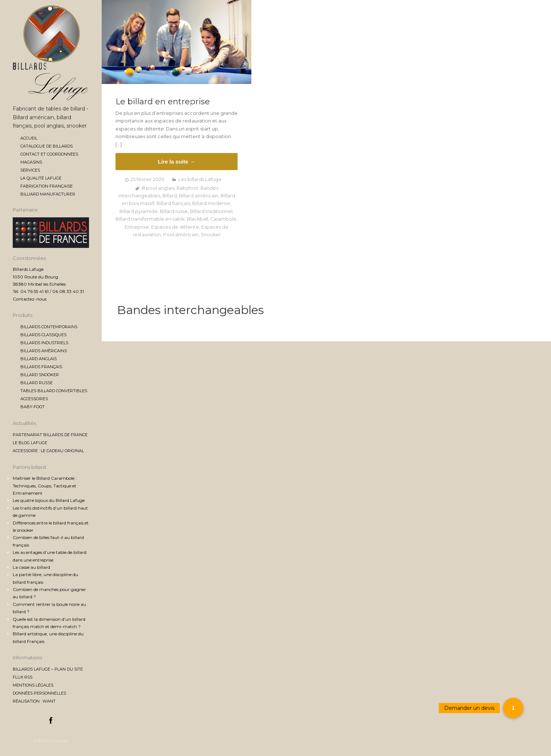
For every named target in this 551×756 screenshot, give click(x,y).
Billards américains (44, 351)
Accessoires (34, 399)
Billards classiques (43, 335)
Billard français (173, 203)
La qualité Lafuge (41, 178)
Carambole (223, 219)
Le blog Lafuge (30, 443)
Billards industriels (44, 343)
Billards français (41, 367)
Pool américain (181, 235)
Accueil (29, 138)
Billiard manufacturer (48, 194)
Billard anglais (39, 359)
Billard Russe (37, 383)
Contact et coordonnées (49, 154)
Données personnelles (39, 693)
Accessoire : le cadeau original (48, 451)
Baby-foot (33, 407)
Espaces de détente (175, 227)
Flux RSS (23, 677)
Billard (170, 196)
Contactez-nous (30, 299)
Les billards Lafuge (200, 179)
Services (30, 170)
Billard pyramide (139, 211)
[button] (513, 708)
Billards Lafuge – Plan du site (48, 669)
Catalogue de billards (46, 146)
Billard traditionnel (211, 211)
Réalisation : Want (34, 701)
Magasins (31, 162)
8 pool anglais (158, 188)
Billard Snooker (40, 375)
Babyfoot (187, 188)
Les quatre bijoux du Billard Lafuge (49, 500)
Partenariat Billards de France (50, 435)
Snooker (211, 235)
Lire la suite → (177, 162)
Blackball (198, 219)
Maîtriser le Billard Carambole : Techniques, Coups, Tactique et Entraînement (45, 486)
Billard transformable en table (150, 219)
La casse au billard (31, 567)
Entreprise (137, 227)
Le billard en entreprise (163, 102)
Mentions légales (33, 685)
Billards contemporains (49, 327)
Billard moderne (211, 203)
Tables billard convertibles (54, 391)
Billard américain (199, 196)
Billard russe (174, 211)
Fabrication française (46, 186)
